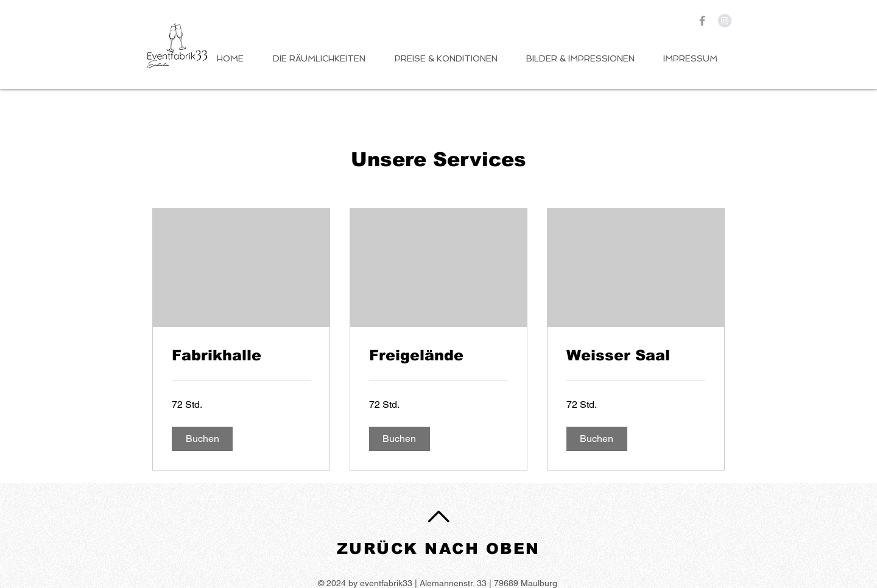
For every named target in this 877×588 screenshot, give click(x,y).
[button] (202, 439)
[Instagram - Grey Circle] (725, 21)
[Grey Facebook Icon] (702, 21)
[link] (241, 355)
